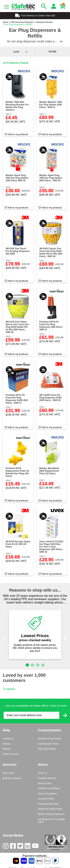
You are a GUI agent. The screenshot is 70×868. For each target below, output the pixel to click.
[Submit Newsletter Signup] (65, 715)
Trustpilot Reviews (47, 778)
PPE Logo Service (47, 749)
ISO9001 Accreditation (49, 788)
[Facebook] (14, 847)
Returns (7, 749)
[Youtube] (36, 847)
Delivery (7, 744)
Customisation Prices (48, 744)
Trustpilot (9, 689)
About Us (42, 773)
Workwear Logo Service (50, 739)
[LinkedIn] (28, 847)
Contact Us (8, 739)
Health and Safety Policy (50, 809)
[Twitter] (21, 847)
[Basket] (63, 7)
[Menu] (7, 7)
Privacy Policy (45, 783)
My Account (9, 773)
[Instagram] (6, 847)
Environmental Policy (48, 804)
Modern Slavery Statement (51, 814)
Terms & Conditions (48, 794)
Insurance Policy (46, 799)
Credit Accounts (11, 754)
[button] (4, 638)
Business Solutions (12, 778)
